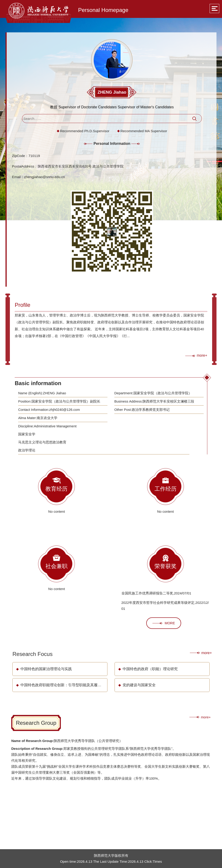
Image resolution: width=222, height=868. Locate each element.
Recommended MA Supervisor (144, 131)
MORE (164, 623)
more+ (202, 355)
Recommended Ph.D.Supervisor (85, 131)
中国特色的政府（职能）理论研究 (150, 669)
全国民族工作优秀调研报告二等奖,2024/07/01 (156, 593)
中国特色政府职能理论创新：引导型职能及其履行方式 (65, 685)
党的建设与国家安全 (139, 685)
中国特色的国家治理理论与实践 (46, 669)
